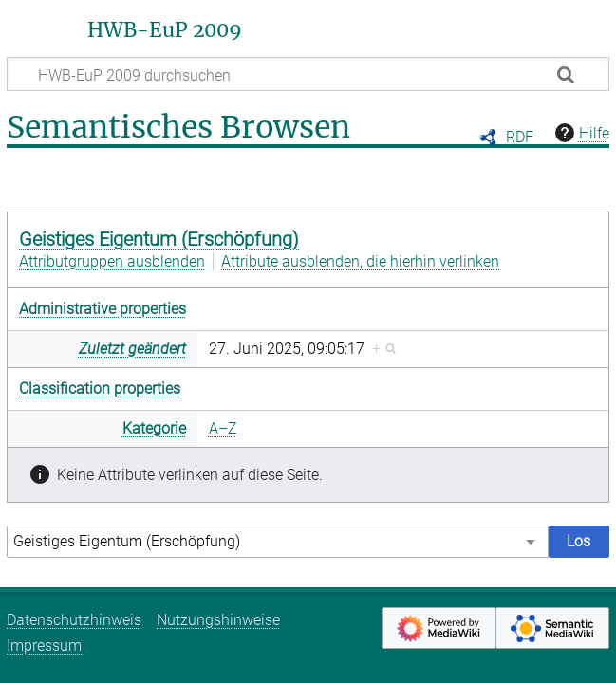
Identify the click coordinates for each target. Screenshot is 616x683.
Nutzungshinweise (218, 620)
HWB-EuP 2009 (165, 30)
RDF (520, 137)
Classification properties (100, 388)
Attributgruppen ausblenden (112, 261)
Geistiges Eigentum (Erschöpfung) (159, 239)
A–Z (223, 428)
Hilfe (580, 133)
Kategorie (154, 428)
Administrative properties (103, 309)
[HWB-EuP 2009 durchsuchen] (308, 74)
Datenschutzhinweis (74, 620)
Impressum (44, 646)
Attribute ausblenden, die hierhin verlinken (360, 261)
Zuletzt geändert (132, 349)
